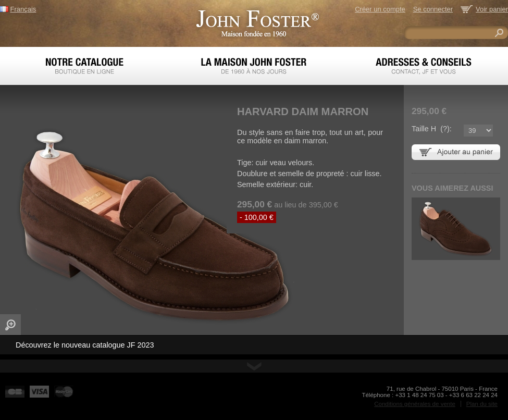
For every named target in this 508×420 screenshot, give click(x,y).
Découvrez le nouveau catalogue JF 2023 (85, 345)
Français (23, 9)
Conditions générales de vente (415, 404)
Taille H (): (432, 129)
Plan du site (482, 404)
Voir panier (492, 9)
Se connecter (433, 9)
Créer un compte (380, 9)
